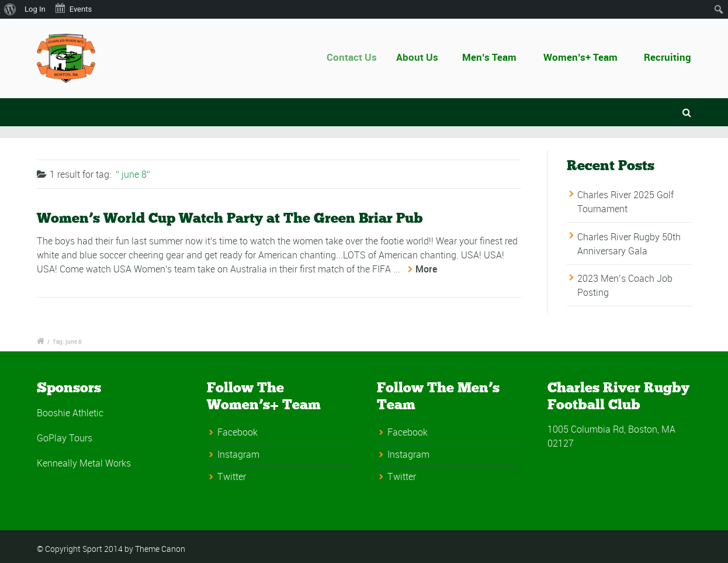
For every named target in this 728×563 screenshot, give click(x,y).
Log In (35, 9)
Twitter (232, 476)
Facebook (238, 432)
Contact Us (356, 57)
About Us (420, 57)
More (426, 269)
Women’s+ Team (580, 57)
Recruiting (668, 57)
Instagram (238, 454)
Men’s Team (490, 57)
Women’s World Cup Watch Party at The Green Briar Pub (230, 218)
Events (73, 8)
